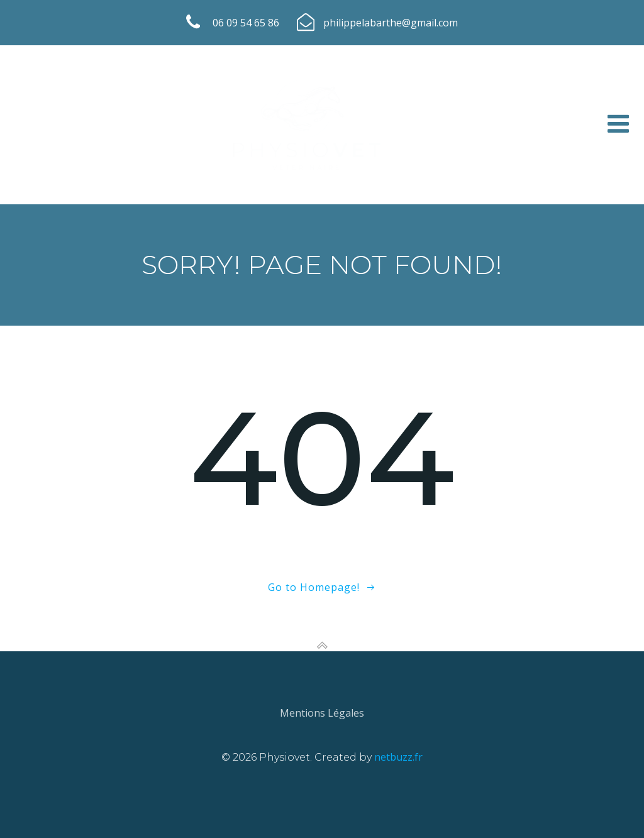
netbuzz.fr (398, 757)
